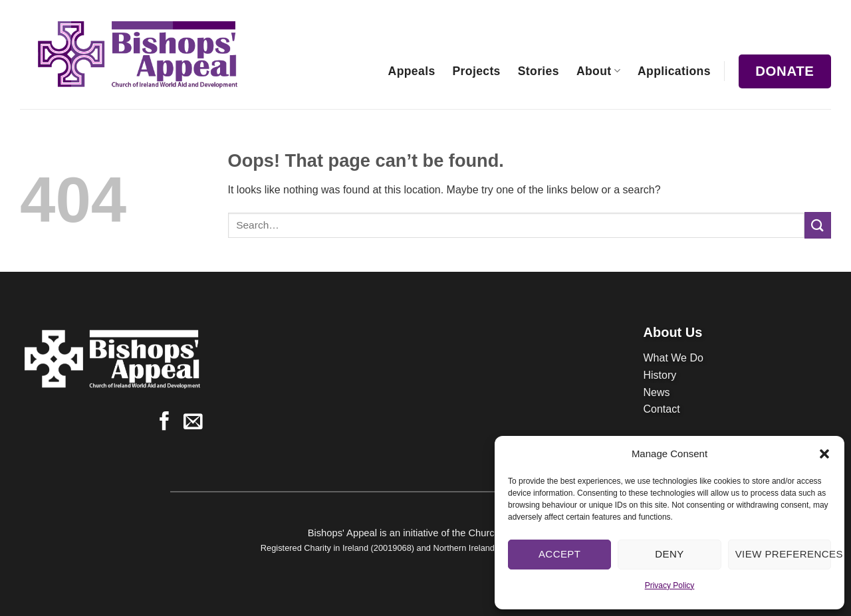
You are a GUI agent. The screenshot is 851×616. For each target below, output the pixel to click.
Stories (539, 71)
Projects (477, 71)
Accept (560, 554)
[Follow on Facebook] (165, 423)
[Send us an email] (193, 423)
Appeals (412, 71)
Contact (662, 409)
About (598, 71)
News (657, 392)
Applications (674, 71)
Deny (669, 554)
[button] (824, 454)
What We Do (673, 358)
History (660, 375)
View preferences (783, 554)
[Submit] (818, 225)
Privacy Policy (670, 585)
